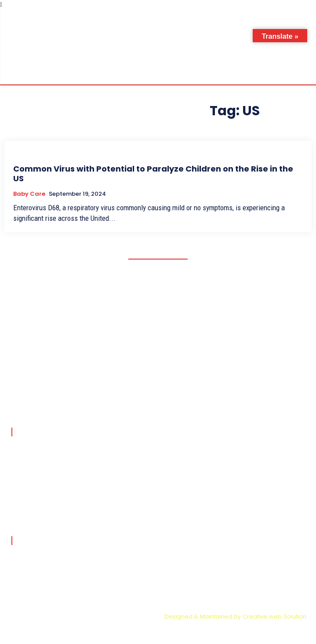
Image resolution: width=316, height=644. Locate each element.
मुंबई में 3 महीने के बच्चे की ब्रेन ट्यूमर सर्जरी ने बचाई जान (90, 446)
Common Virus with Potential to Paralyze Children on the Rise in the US (153, 174)
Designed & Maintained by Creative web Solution (235, 617)
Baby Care (29, 194)
